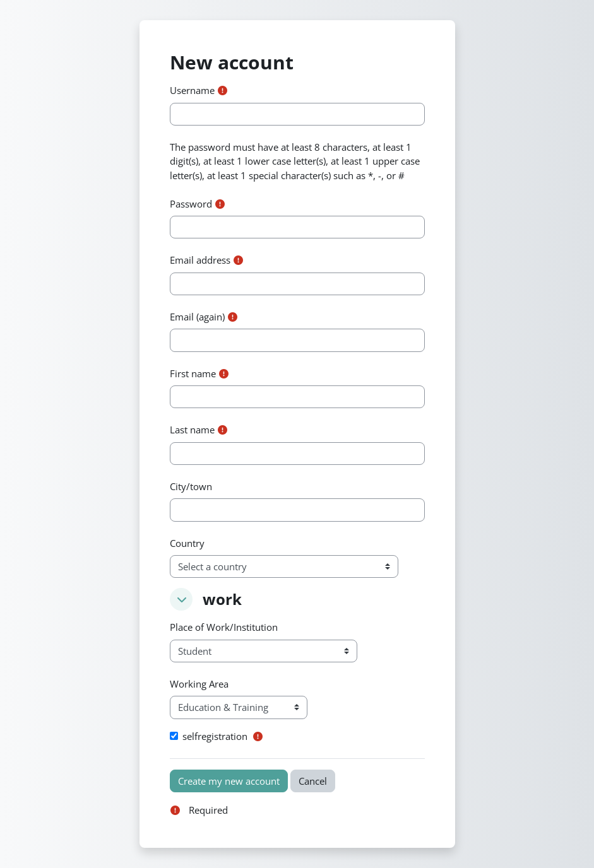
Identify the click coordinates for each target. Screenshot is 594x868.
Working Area (199, 684)
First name (193, 373)
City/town (191, 486)
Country (187, 543)
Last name (192, 430)
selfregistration (215, 736)
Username (192, 90)
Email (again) (197, 317)
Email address (200, 260)
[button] (181, 599)
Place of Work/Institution (224, 627)
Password (191, 204)
